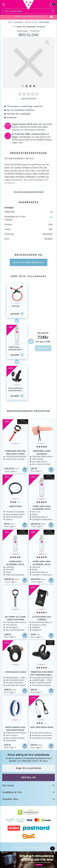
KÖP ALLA (43, 348)
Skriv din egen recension (28, 262)
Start (10, 22)
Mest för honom (31, 22)
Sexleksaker (18, 22)
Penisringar (44, 22)
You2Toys (35, 31)
